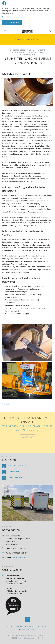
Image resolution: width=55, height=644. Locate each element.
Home (11, 626)
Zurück (7, 404)
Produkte (44, 626)
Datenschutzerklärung (27, 635)
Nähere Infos (7, 17)
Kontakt (29, 425)
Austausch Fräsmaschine (18, 465)
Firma (23, 630)
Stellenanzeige (14, 471)
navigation (5, 31)
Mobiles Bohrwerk (15, 477)
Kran (20, 626)
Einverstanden (12, 22)
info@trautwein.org (19, 557)
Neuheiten (31, 626)
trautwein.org (20, 39)
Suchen (50, 31)
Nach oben (28, 620)
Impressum (12, 635)
